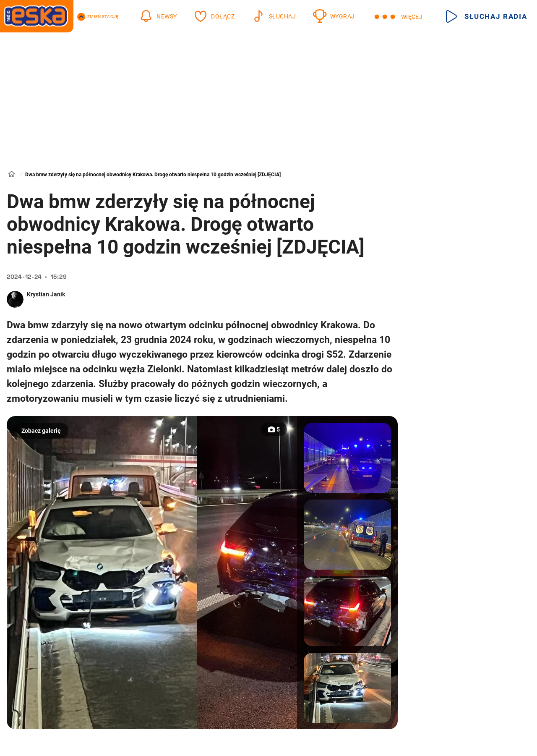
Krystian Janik (46, 294)
